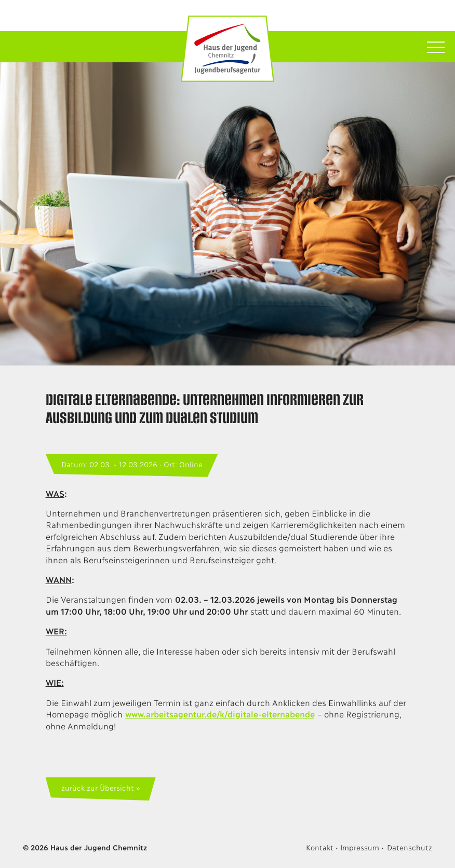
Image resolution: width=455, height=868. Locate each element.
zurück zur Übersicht (97, 787)
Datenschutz (410, 847)
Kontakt (319, 847)
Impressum (359, 847)
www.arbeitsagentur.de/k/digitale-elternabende (220, 714)
